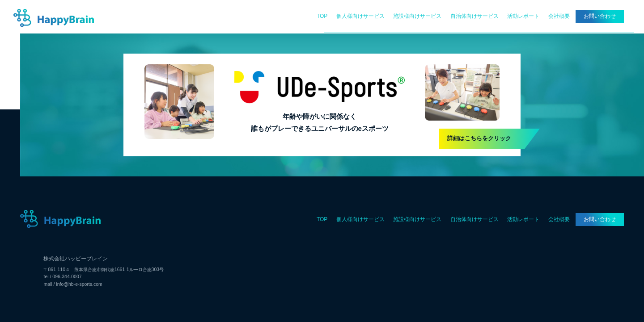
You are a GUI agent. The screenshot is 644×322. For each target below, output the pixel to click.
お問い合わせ (600, 16)
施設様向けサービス (417, 16)
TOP (322, 16)
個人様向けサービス (360, 16)
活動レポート (523, 16)
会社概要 (559, 16)
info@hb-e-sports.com (79, 284)
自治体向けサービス (475, 16)
